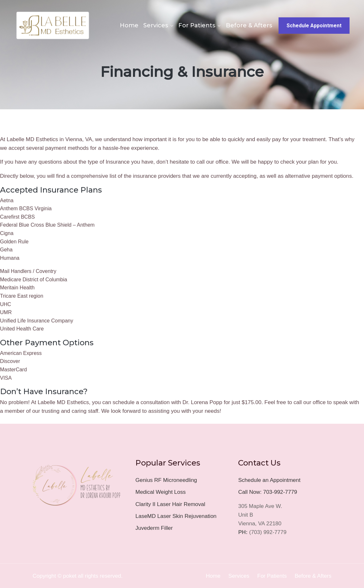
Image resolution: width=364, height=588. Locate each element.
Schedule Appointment (314, 26)
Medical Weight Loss (160, 492)
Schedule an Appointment (269, 480)
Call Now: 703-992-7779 (267, 492)
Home (129, 25)
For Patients (197, 25)
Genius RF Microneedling (166, 480)
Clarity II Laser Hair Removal (170, 504)
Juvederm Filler (154, 528)
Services (156, 25)
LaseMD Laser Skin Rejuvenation (176, 516)
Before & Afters (249, 25)
